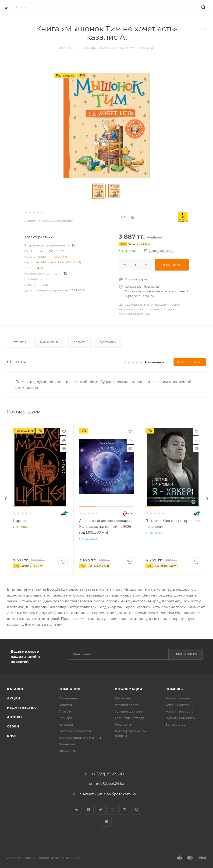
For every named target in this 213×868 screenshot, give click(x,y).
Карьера (65, 718)
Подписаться (186, 654)
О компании (68, 698)
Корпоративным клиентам (80, 738)
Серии (13, 726)
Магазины (123, 698)
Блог (12, 736)
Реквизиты (124, 724)
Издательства (21, 708)
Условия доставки (129, 711)
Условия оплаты (128, 705)
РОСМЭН (60, 257)
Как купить (50, 342)
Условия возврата (179, 711)
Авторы (15, 717)
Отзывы (20, 342)
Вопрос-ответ (176, 724)
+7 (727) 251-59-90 (108, 774)
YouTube (124, 810)
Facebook (89, 810)
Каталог (16, 689)
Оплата (79, 342)
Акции (14, 698)
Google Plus (136, 810)
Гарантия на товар (130, 718)
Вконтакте (77, 810)
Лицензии (67, 744)
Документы (67, 751)
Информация (129, 689)
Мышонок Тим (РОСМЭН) (61, 262)
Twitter (101, 810)
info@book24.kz (110, 783)
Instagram (112, 810)
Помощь (174, 689)
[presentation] (6, 499)
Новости (65, 705)
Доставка (108, 342)
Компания (69, 689)
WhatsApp (107, 822)
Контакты (66, 724)
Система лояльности (75, 731)
